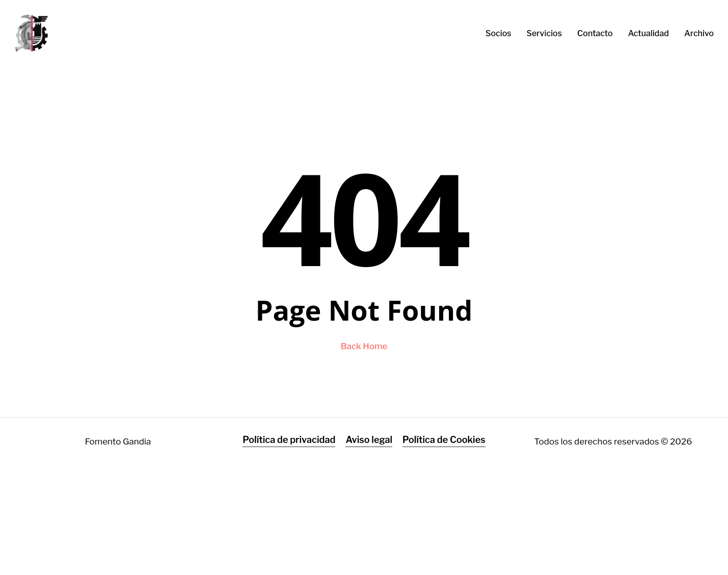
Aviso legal (369, 440)
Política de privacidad (289, 440)
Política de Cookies (444, 440)
